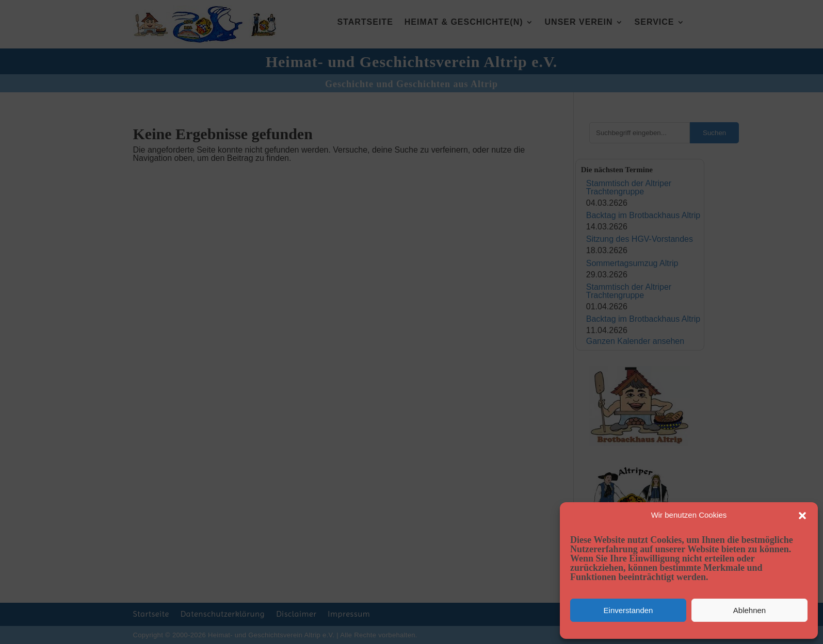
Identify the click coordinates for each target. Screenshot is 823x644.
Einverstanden (628, 610)
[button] (802, 516)
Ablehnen (749, 610)
